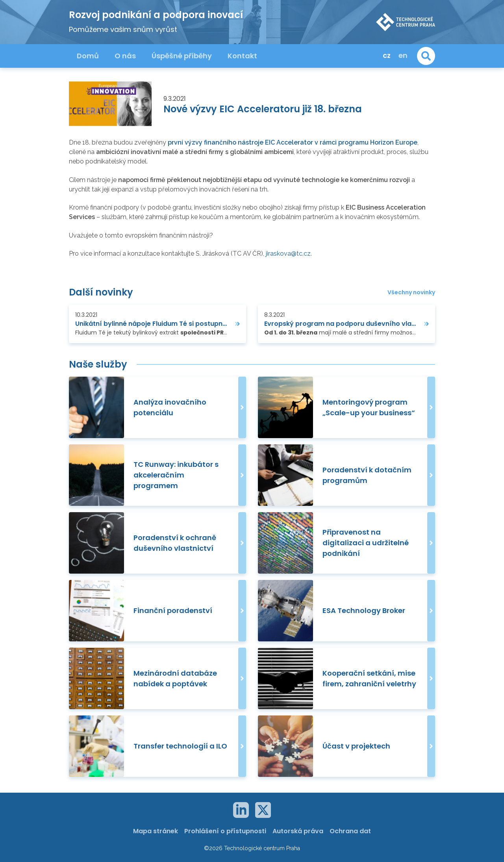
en (403, 55)
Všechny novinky (411, 293)
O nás (125, 56)
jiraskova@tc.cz (288, 254)
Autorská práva (298, 831)
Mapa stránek (156, 831)
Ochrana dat (350, 831)
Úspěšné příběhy (182, 56)
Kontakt (242, 56)
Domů (88, 56)
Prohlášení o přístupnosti (225, 831)
